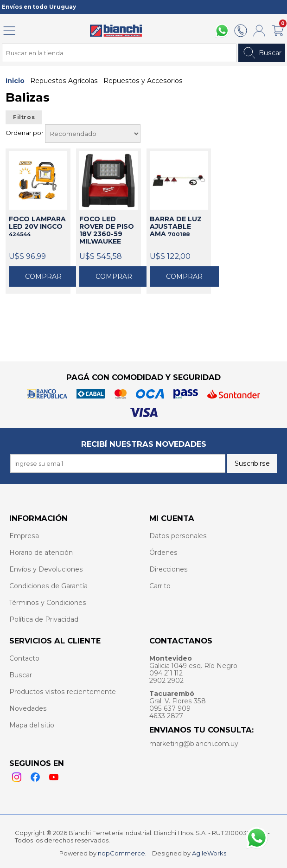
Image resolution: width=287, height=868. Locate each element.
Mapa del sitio (32, 725)
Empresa (24, 536)
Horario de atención (41, 553)
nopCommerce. (122, 853)
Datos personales (178, 536)
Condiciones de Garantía (48, 586)
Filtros (24, 117)
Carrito (160, 586)
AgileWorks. (210, 853)
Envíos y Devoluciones (46, 569)
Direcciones (169, 569)
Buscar (262, 53)
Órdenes (163, 553)
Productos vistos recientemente (63, 692)
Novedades (28, 708)
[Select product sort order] (93, 134)
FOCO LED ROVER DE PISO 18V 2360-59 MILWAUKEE (107, 231)
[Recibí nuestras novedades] (118, 463)
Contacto (24, 658)
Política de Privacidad (44, 619)
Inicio (15, 81)
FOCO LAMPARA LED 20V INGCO (37, 226)
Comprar (43, 276)
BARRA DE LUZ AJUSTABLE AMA (176, 226)
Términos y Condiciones (48, 603)
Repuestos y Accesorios (143, 81)
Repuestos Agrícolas (64, 81)
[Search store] (119, 53)
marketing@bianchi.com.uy (194, 744)
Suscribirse (252, 463)
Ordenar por (25, 133)
